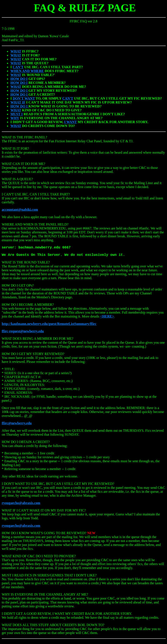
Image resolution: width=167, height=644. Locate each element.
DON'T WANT (24, 98)
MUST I (17, 114)
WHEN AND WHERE (27, 71)
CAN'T (18, 67)
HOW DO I (19, 79)
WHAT (16, 51)
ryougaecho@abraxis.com (21, 505)
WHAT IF (18, 102)
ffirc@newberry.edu (17, 425)
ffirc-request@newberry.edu (23, 333)
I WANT (70, 122)
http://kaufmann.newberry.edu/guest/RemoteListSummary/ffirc (49, 325)
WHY (15, 118)
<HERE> (107, 318)
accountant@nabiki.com (20, 210)
